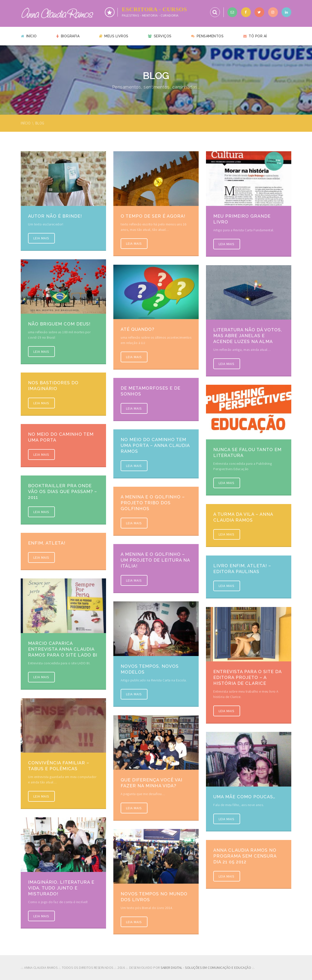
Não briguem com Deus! (59, 324)
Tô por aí (255, 36)
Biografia (68, 36)
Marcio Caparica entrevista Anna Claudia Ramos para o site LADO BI (63, 649)
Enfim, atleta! (47, 543)
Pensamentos (207, 36)
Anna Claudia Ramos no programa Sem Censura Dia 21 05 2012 (245, 856)
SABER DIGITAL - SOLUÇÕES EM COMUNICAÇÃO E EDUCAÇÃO (206, 968)
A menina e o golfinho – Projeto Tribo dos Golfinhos (153, 503)
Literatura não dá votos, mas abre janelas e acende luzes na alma (248, 336)
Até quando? (137, 329)
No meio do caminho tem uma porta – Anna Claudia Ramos (155, 445)
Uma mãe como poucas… (244, 797)
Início (29, 36)
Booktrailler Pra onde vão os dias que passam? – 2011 (63, 491)
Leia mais (43, 239)
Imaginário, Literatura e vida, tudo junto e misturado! (61, 888)
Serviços (160, 36)
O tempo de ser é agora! (153, 216)
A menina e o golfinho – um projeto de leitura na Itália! (155, 560)
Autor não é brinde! (55, 216)
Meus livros (114, 36)
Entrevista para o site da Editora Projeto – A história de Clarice (247, 677)
